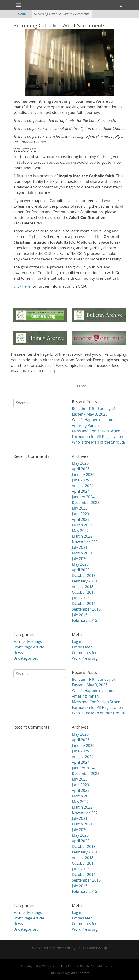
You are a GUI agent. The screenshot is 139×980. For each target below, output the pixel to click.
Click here (22, 286)
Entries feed (82, 647)
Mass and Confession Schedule (99, 431)
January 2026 (83, 474)
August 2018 (83, 587)
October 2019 (84, 575)
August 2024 (83, 486)
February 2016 (84, 620)
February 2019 (84, 581)
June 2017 (80, 598)
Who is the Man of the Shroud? (99, 442)
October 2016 (84, 604)
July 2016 (80, 615)
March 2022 (82, 536)
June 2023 (80, 514)
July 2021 (80, 547)
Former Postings (28, 641)
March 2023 (82, 525)
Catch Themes (79, 973)
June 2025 (80, 480)
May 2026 (80, 463)
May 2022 (80, 531)
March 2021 (82, 553)
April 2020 (81, 570)
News (18, 653)
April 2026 (81, 469)
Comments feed (86, 653)
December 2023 (86, 503)
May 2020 (80, 564)
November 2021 (86, 542)
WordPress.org (85, 658)
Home (24, 14)
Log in (77, 641)
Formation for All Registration (97, 437)
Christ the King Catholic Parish (68, 966)
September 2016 (86, 609)
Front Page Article (29, 647)
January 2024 (83, 497)
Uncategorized (26, 658)
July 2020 (80, 559)
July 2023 (80, 508)
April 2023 (81, 519)
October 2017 (84, 592)
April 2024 (81, 491)
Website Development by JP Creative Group (69, 948)
